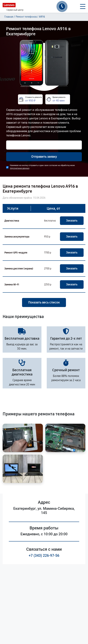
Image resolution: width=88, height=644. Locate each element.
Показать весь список (44, 302)
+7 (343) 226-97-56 (44, 555)
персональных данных (20, 168)
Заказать (72, 221)
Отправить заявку (44, 157)
